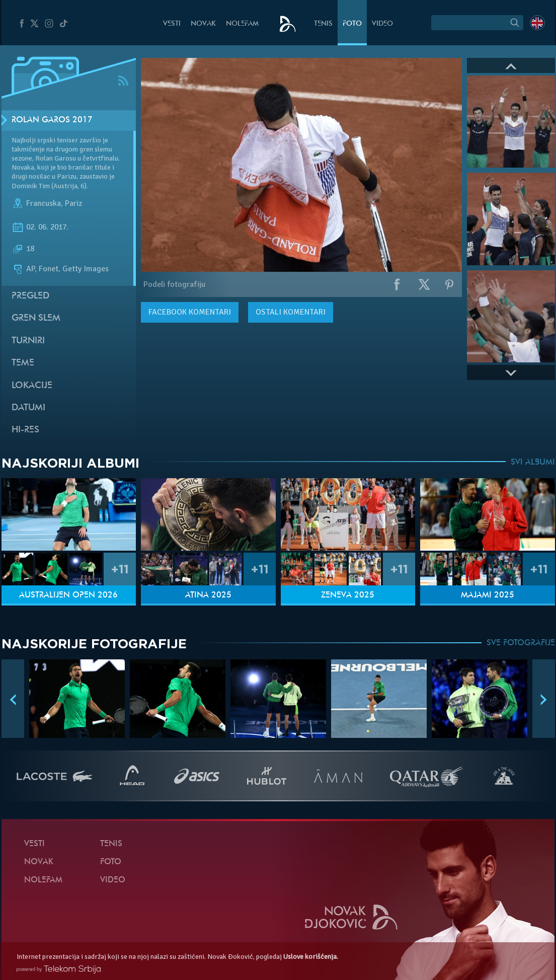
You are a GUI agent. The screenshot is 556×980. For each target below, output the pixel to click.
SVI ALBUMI (533, 463)
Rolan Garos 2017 (52, 120)
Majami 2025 (488, 595)
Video (382, 24)
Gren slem (36, 318)
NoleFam (242, 24)
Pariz (73, 203)
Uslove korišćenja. (311, 957)
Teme (23, 363)
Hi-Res (25, 430)
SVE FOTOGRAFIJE (521, 643)
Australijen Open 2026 (68, 595)
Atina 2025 (208, 595)
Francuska (44, 203)
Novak (203, 24)
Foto (352, 24)
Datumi (28, 408)
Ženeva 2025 (348, 595)
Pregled (30, 296)
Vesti (172, 24)
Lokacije (32, 386)
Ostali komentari (291, 312)
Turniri (28, 341)
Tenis (323, 24)
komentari (190, 312)
